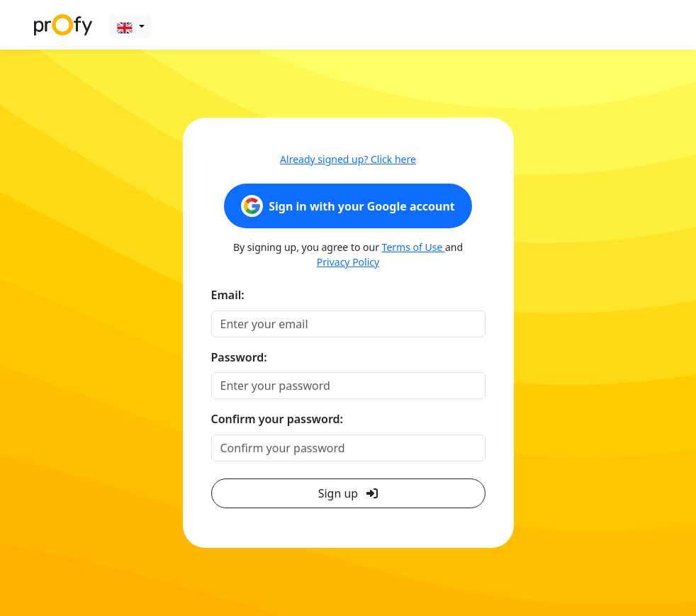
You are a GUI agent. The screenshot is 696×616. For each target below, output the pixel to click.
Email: (228, 295)
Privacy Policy (348, 262)
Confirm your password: (277, 419)
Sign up (348, 493)
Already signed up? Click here (348, 159)
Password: (239, 357)
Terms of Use (414, 247)
